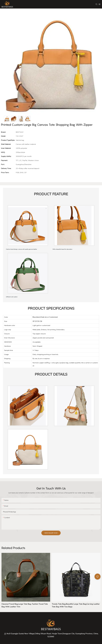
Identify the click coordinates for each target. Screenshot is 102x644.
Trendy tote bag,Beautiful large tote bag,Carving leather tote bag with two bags (76, 605)
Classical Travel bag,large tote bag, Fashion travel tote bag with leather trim (25, 605)
